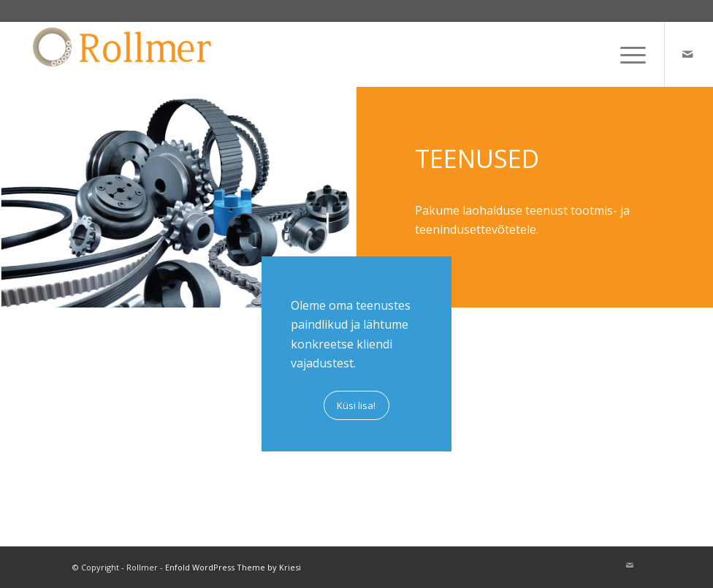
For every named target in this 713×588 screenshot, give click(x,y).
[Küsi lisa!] (356, 405)
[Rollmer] (124, 54)
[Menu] (626, 54)
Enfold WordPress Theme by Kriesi (233, 567)
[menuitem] (626, 54)
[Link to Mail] (687, 54)
